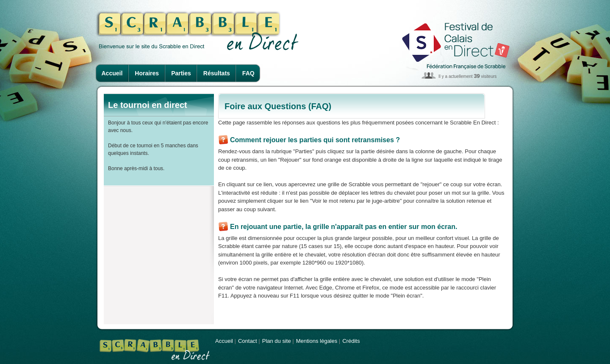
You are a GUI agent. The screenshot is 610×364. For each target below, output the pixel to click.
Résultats (217, 73)
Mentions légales (317, 341)
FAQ (248, 73)
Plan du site (277, 341)
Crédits (351, 341)
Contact (248, 341)
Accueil (112, 73)
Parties (181, 73)
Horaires (147, 73)
